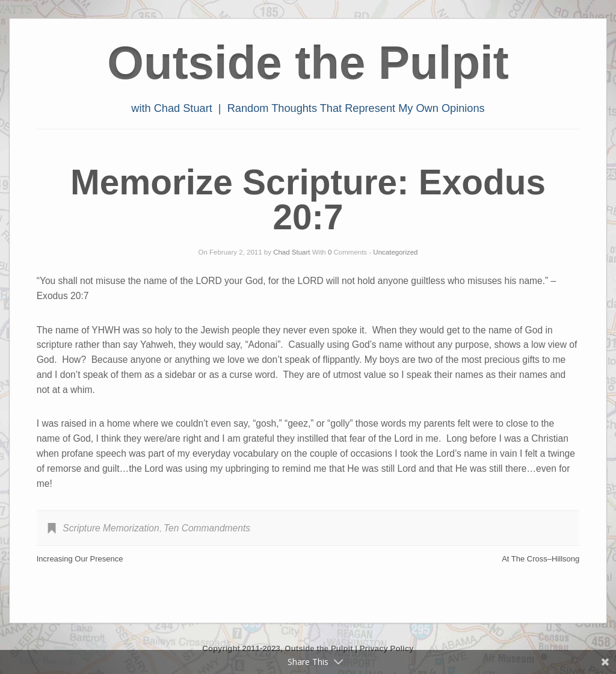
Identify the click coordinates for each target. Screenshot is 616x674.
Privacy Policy (387, 648)
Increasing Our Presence (80, 559)
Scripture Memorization (111, 528)
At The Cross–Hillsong (541, 559)
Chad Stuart (291, 252)
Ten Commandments (207, 528)
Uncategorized (395, 252)
